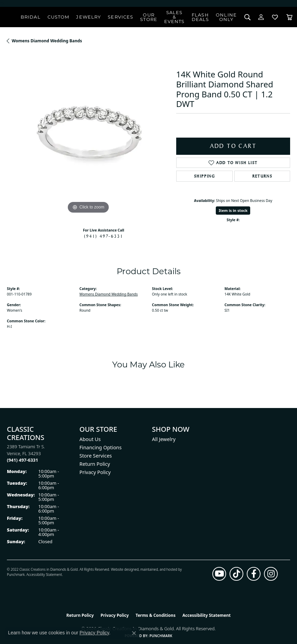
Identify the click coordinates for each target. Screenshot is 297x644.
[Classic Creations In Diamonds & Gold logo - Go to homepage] (10, 17)
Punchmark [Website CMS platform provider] (161, 636)
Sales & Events (174, 17)
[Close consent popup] (134, 633)
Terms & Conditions (156, 615)
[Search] (247, 17)
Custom (59, 17)
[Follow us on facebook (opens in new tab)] (254, 574)
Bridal (31, 17)
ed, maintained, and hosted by (158, 569)
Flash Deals (200, 17)
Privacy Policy (95, 472)
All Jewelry (164, 439)
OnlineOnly (226, 17)
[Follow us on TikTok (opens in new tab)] (236, 574)
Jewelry (88, 17)
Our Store (149, 17)
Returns (262, 176)
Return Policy (95, 464)
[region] (88, 134)
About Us (90, 439)
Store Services (96, 456)
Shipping (205, 176)
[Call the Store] (23, 460)
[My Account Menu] (261, 17)
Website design (123, 569)
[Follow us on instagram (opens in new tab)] (271, 574)
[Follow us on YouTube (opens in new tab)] (219, 574)
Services (120, 17)
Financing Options (101, 447)
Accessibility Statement (44, 575)
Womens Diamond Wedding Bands (47, 41)
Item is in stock (233, 210)
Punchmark (16, 575)
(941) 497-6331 (104, 236)
